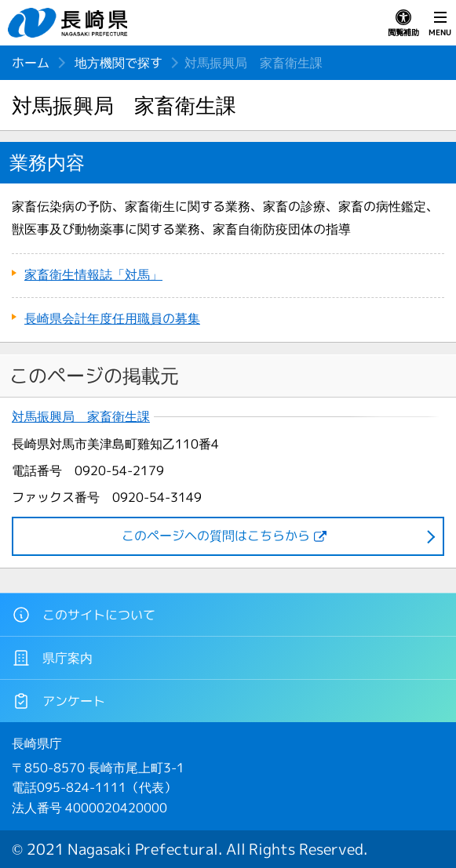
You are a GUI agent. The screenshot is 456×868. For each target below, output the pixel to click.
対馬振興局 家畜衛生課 (81, 417)
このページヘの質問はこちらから (216, 536)
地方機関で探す (119, 63)
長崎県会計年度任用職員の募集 (112, 318)
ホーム (31, 63)
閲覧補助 (403, 24)
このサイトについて (84, 615)
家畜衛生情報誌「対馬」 (93, 274)
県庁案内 (52, 658)
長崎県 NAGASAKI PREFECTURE (70, 23)
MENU (440, 24)
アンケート (58, 701)
